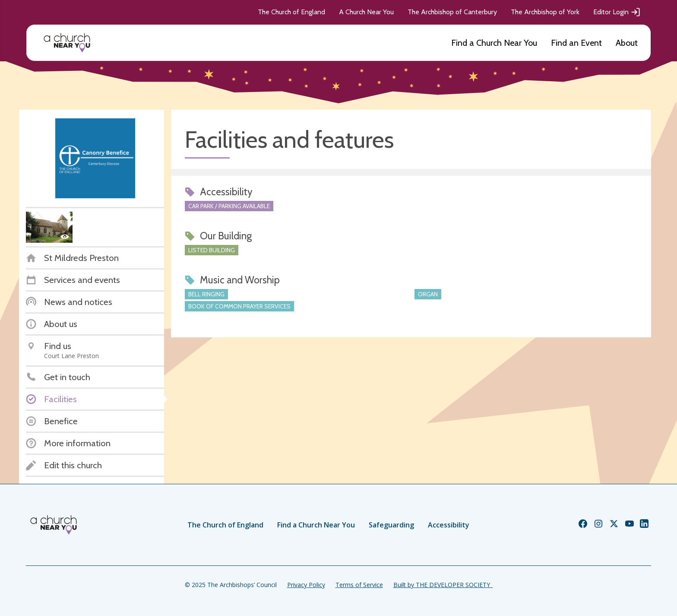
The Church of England (291, 12)
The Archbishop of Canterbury (452, 12)
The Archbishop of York (545, 12)
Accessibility (449, 525)
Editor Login (617, 12)
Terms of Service (359, 585)
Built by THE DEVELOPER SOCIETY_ (443, 585)
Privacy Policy (306, 585)
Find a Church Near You (494, 43)
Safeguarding (391, 525)
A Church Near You (366, 12)
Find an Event (576, 43)
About (627, 43)
